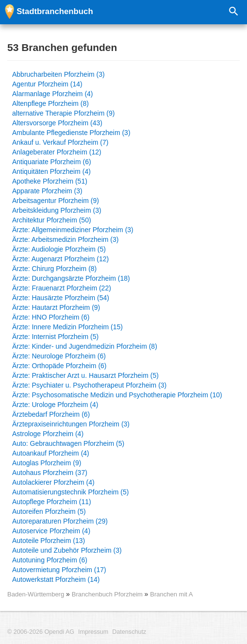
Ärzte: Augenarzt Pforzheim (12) (60, 259)
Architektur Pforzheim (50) (52, 220)
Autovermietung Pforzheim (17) (59, 570)
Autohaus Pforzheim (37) (50, 473)
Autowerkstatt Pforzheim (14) (56, 579)
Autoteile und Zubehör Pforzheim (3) (67, 550)
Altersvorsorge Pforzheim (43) (57, 123)
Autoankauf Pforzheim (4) (51, 453)
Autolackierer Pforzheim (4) (53, 482)
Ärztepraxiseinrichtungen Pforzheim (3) (71, 424)
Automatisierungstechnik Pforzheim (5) (70, 492)
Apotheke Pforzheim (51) (50, 181)
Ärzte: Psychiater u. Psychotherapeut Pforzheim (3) (89, 385)
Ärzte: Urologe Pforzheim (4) (55, 405)
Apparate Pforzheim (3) (47, 191)
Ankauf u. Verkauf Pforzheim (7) (60, 142)
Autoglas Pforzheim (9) (47, 463)
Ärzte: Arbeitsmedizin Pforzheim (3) (65, 239)
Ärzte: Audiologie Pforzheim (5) (59, 249)
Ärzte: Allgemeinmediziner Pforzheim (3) (73, 230)
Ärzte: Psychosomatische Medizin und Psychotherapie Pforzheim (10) (117, 395)
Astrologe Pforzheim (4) (48, 434)
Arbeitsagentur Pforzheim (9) (56, 201)
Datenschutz (129, 632)
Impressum (93, 632)
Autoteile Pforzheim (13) (49, 541)
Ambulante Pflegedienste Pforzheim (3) (71, 133)
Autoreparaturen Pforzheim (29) (60, 521)
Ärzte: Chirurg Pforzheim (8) (54, 269)
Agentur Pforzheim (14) (47, 84)
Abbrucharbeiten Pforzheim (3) (58, 74)
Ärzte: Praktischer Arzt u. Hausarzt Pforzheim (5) (85, 375)
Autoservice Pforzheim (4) (51, 531)
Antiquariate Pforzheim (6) (52, 162)
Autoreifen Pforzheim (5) (49, 511)
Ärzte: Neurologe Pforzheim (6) (59, 356)
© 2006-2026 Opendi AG (41, 632)
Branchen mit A (171, 594)
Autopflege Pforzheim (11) (52, 502)
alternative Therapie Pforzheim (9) (63, 113)
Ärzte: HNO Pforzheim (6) (51, 317)
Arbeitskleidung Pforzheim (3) (57, 210)
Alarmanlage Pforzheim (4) (53, 94)
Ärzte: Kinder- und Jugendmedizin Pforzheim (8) (85, 346)
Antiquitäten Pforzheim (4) (51, 171)
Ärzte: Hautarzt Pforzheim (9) (56, 307)
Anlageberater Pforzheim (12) (57, 152)
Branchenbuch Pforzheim (108, 594)
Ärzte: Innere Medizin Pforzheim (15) (67, 327)
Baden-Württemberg (36, 594)
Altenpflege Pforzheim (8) (50, 103)
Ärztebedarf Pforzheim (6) (51, 414)
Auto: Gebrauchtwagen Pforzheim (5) (68, 443)
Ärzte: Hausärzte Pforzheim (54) (61, 298)
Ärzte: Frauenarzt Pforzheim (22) (62, 288)
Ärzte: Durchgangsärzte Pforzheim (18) (71, 278)
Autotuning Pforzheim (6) (50, 560)
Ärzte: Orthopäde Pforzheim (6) (59, 366)
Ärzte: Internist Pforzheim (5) (55, 337)
